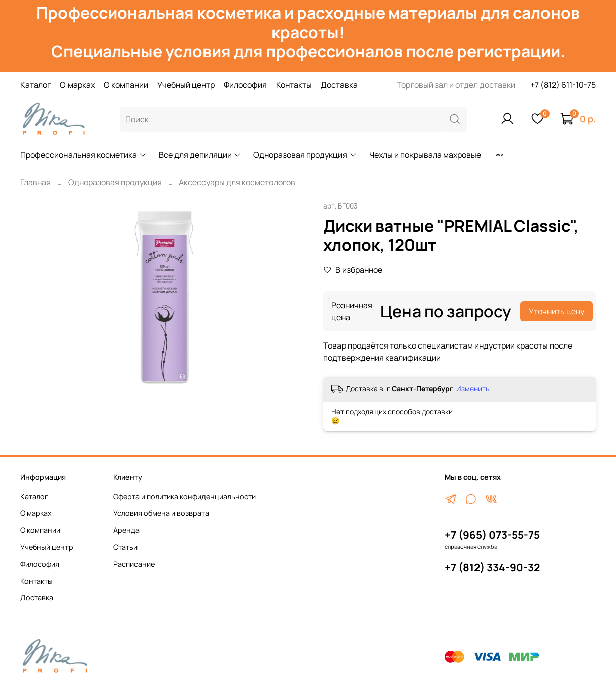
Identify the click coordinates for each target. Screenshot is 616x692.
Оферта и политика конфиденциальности (185, 496)
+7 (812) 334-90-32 (492, 567)
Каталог (36, 85)
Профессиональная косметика (83, 155)
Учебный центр (186, 85)
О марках (77, 85)
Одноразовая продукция (305, 155)
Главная (36, 182)
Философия (245, 85)
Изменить (473, 389)
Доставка (339, 85)
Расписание (134, 564)
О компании (126, 85)
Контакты (294, 85)
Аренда (126, 530)
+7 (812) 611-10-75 (563, 85)
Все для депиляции (200, 155)
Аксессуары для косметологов (237, 182)
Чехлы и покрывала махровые (425, 155)
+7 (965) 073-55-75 (492, 535)
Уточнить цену (557, 311)
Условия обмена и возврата (161, 513)
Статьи (125, 547)
